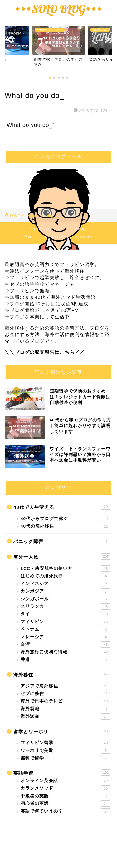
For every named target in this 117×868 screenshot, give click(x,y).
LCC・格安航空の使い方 (66, 569)
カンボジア (66, 591)
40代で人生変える (62, 507)
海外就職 (66, 709)
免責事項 (81, 229)
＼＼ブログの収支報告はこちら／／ (45, 352)
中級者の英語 (66, 796)
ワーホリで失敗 (66, 751)
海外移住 (62, 674)
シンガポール (66, 599)
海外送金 (66, 716)
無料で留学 (66, 758)
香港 (66, 660)
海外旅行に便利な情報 (66, 652)
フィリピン (66, 622)
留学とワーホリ (62, 731)
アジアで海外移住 (66, 686)
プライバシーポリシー (46, 229)
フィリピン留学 (66, 743)
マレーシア (66, 637)
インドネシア (66, 584)
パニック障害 (62, 541)
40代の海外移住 (66, 526)
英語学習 (62, 772)
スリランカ (66, 607)
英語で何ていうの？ (66, 811)
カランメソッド (66, 788)
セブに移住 (66, 694)
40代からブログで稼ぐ (66, 519)
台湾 (66, 645)
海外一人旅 (62, 556)
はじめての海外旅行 (66, 576)
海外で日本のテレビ (66, 701)
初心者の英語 (66, 804)
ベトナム (66, 629)
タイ (66, 614)
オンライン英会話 (66, 781)
